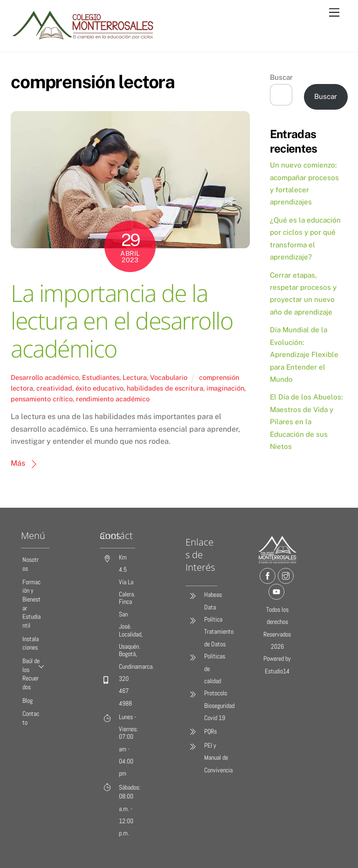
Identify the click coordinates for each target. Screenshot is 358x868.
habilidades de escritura (165, 388)
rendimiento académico (113, 399)
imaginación (225, 388)
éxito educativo (100, 388)
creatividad (54, 388)
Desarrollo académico (45, 377)
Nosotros (31, 564)
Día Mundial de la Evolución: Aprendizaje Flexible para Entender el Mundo (304, 354)
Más (18, 463)
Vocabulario (169, 377)
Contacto (31, 718)
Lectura (135, 377)
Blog (28, 701)
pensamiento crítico (42, 399)
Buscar (281, 77)
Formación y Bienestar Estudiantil (31, 604)
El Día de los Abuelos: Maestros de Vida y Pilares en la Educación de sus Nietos (306, 422)
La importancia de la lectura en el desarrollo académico (122, 321)
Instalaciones (31, 643)
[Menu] (334, 13)
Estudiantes (101, 377)
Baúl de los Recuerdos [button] (36, 674)
